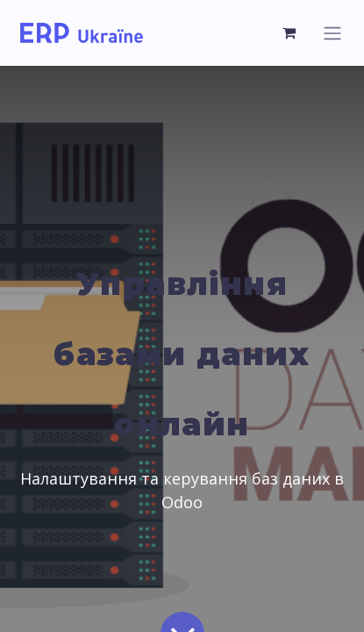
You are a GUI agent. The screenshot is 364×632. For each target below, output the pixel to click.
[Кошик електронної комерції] (289, 32)
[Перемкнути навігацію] (332, 33)
